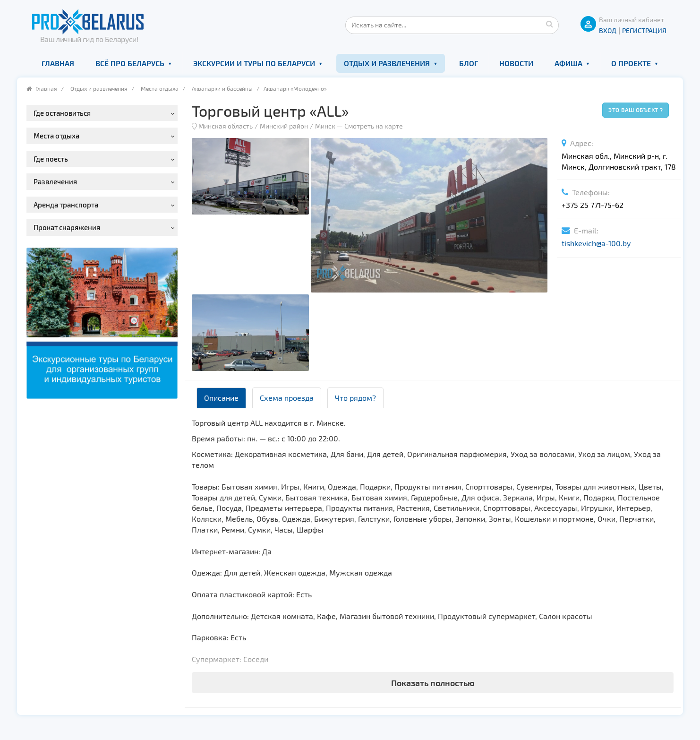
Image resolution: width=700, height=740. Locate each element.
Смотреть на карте (374, 126)
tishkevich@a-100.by (596, 243)
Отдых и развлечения (387, 63)
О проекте (631, 63)
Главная (58, 63)
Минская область (226, 126)
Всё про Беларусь (130, 63)
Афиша (568, 63)
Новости (516, 63)
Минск (325, 126)
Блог (469, 63)
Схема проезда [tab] (287, 398)
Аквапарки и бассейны (222, 88)
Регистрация (644, 30)
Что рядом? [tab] (355, 398)
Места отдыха (160, 88)
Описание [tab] (221, 398)
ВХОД (608, 30)
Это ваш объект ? (636, 110)
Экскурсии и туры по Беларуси (254, 63)
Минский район (284, 126)
